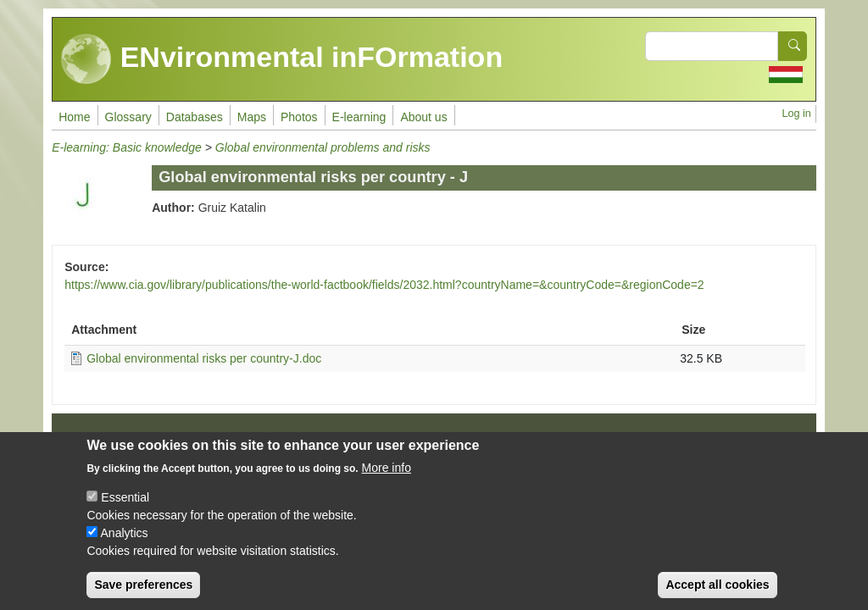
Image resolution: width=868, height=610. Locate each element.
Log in (796, 114)
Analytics (125, 541)
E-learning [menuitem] (359, 117)
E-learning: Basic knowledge (127, 147)
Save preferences (143, 592)
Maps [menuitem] (252, 117)
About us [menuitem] (423, 117)
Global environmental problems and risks (323, 147)
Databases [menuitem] (195, 117)
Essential (125, 505)
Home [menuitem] (74, 117)
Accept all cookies (717, 592)
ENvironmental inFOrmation (282, 59)
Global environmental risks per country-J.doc (204, 358)
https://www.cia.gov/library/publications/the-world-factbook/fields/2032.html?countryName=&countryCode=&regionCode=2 (384, 285)
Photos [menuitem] (299, 117)
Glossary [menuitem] (128, 117)
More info (387, 475)
